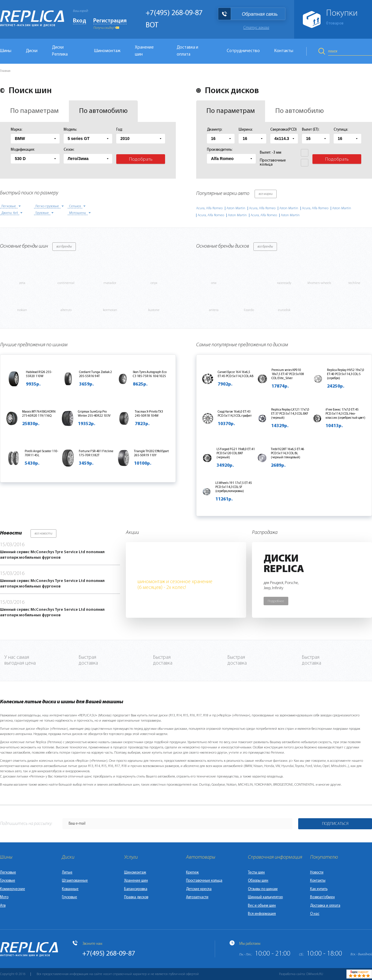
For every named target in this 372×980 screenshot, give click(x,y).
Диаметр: (215, 130)
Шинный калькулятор (265, 897)
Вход (79, 21)
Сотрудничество (243, 51)
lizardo (249, 310)
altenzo (66, 310)
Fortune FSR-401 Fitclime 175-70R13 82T (96, 453)
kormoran (110, 310)
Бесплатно (167, 568)
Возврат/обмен (322, 897)
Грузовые (8, 881)
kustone (154, 310)
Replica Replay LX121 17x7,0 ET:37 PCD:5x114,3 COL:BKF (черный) (290, 414)
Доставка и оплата (187, 51)
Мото (4, 897)
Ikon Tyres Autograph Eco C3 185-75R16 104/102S (150, 374)
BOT (152, 25)
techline (354, 283)
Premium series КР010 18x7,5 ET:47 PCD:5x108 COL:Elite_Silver (288, 374)
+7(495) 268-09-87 (174, 13)
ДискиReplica (284, 564)
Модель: (70, 130)
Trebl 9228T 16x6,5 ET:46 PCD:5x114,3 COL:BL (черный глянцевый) (288, 453)
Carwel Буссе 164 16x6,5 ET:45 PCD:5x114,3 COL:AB (236, 374)
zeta (22, 283)
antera (214, 310)
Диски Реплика (60, 51)
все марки (266, 194)
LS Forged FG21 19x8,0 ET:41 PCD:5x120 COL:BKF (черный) (236, 453)
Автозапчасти (197, 897)
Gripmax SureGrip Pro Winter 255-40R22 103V (94, 414)
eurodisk (284, 310)
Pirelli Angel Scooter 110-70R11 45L (41, 453)
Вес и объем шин (262, 906)
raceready (284, 283)
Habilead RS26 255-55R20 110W (39, 374)
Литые (67, 872)
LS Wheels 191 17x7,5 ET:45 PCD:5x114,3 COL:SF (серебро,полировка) (234, 487)
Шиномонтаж (107, 51)
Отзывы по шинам (263, 889)
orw (214, 283)
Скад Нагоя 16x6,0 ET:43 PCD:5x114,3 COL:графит (235, 414)
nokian (22, 310)
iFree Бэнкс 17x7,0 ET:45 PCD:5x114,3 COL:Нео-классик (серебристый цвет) (345, 414)
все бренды (64, 247)
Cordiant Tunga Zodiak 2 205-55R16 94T (95, 374)
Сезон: (69, 150)
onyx (154, 283)
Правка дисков (136, 897)
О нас (315, 914)
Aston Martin (236, 208)
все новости (43, 534)
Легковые (8, 872)
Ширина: (246, 130)
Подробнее (276, 601)
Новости (317, 872)
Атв (3, 906)
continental (66, 283)
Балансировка (136, 889)
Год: (119, 130)
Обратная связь (260, 14)
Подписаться (335, 824)
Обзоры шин (258, 881)
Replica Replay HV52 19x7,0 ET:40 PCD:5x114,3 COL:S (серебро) (346, 374)
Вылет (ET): (311, 130)
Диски (32, 51)
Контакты (284, 51)
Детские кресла (199, 889)
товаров (335, 23)
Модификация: (23, 150)
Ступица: (341, 130)
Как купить (319, 889)
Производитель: (220, 150)
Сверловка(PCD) (284, 130)
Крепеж (192, 872)
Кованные (70, 889)
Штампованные (75, 881)
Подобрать (141, 159)
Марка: (17, 130)
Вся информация (262, 914)
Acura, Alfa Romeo (209, 208)
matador (110, 283)
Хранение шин (144, 51)
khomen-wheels (319, 283)
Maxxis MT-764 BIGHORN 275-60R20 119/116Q (39, 414)
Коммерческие (12, 889)
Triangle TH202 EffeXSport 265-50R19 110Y (151, 453)
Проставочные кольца (204, 881)
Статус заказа (256, 28)
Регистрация (110, 21)
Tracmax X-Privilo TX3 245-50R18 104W (149, 414)
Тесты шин (256, 872)
